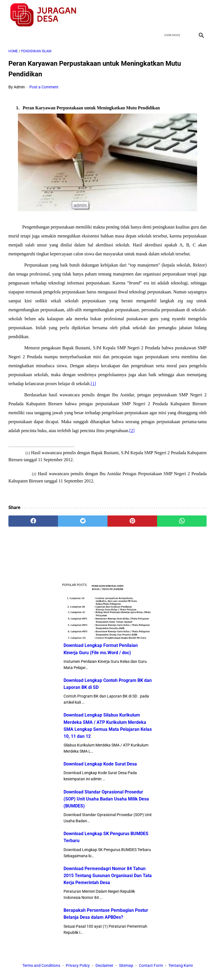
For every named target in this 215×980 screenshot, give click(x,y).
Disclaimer (104, 965)
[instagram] (201, 15)
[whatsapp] (182, 521)
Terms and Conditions (41, 965)
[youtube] (187, 15)
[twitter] (174, 15)
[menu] (12, 35)
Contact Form (151, 965)
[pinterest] (132, 521)
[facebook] (161, 15)
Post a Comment (44, 87)
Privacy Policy (78, 965)
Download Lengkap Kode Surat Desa (100, 764)
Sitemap (126, 965)
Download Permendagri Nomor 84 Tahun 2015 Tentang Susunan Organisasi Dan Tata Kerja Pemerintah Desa (108, 876)
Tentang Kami (181, 965)
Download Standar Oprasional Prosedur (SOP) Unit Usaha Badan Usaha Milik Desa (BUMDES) (106, 799)
